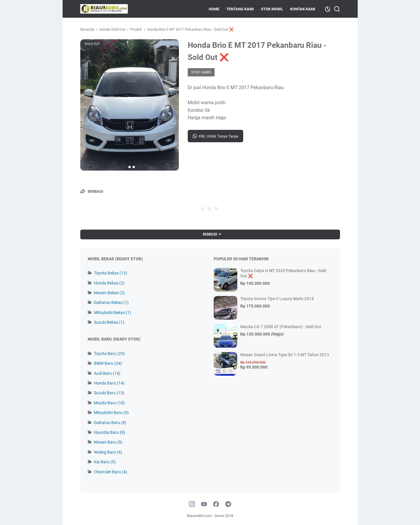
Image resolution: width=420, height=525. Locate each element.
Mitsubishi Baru (111, 413)
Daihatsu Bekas (111, 302)
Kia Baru (105, 462)
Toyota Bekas (111, 273)
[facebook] (216, 504)
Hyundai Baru (110, 432)
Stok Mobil (272, 9)
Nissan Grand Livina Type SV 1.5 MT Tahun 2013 (285, 355)
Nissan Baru (108, 442)
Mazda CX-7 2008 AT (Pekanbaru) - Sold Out (281, 327)
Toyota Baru (109, 354)
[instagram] (192, 504)
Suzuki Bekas (109, 322)
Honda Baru (109, 383)
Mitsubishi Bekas (112, 313)
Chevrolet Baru (111, 472)
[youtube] (204, 504)
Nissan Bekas (109, 293)
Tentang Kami (240, 9)
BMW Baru (108, 363)
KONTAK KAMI (303, 9)
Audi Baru (107, 373)
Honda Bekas (109, 283)
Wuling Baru (108, 452)
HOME (214, 9)
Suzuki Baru (109, 393)
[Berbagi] (92, 191)
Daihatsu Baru (110, 423)
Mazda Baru (109, 403)
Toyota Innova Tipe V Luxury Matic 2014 (277, 299)
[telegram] (228, 504)
